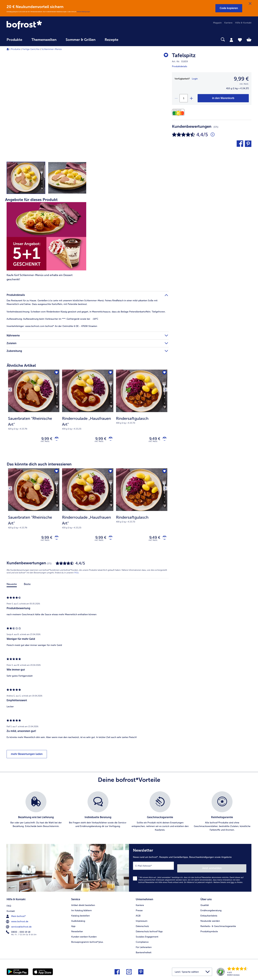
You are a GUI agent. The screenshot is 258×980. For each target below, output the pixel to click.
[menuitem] (14, 41)
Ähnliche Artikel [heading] (21, 365)
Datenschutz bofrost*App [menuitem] (149, 930)
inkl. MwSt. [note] (45, 443)
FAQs (76, 576)
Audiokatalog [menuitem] (78, 920)
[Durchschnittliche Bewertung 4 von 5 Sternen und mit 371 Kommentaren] (213, 135)
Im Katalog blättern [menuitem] (81, 909)
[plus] (191, 98)
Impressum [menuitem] (142, 920)
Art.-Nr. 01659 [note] (180, 61)
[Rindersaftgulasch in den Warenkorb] (163, 439)
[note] (34, 423)
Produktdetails (180, 66)
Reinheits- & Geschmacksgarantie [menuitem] (218, 925)
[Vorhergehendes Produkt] (11, 374)
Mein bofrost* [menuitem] (16, 915)
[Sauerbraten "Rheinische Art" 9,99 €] (34, 412)
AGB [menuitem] (138, 915)
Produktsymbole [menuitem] (209, 930)
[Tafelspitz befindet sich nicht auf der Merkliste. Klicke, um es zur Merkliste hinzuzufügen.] (165, 56)
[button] (229, 8)
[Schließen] (250, 4)
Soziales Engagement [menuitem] (147, 936)
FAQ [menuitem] (9, 904)
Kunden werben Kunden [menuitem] (84, 936)
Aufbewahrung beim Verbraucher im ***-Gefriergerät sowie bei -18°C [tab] (52, 319)
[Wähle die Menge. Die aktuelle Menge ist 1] (184, 98)
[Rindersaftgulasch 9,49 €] (142, 412)
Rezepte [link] (111, 40)
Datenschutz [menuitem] (142, 925)
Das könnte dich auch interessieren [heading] (39, 466)
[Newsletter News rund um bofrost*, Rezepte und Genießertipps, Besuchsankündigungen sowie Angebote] (190, 869)
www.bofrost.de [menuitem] (17, 920)
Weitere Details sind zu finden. (228, 883)
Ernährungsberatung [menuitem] (211, 909)
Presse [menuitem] (139, 909)
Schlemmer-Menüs (52, 49)
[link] (43, 25)
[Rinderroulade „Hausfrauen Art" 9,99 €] (88, 412)
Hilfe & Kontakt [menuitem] (243, 23)
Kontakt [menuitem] (11, 909)
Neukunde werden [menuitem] (210, 920)
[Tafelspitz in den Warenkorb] (223, 98)
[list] (129, 815)
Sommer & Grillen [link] (81, 40)
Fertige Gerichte (31, 49)
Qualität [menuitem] (205, 904)
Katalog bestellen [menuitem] (80, 915)
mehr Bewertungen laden (27, 757)
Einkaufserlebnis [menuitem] (209, 915)
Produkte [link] (14, 40)
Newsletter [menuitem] (77, 930)
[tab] (231, 40)
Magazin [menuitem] (217, 23)
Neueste (12, 587)
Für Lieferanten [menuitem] (144, 946)
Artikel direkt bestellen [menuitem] (83, 904)
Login (195, 79)
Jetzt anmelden (232, 868)
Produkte (16, 49)
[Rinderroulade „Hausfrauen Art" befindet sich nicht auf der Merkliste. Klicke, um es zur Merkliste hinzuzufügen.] (110, 373)
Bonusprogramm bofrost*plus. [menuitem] (87, 941)
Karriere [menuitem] (228, 23)
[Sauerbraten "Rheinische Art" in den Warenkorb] (55, 439)
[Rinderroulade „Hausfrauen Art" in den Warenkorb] (109, 439)
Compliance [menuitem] (142, 941)
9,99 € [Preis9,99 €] (241, 79)
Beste (27, 587)
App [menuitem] (73, 925)
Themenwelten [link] (44, 40)
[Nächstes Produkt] (164, 374)
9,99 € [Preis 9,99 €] (44, 439)
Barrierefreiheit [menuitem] (144, 952)
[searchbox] (130, 39)
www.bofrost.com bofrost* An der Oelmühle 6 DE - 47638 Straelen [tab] (52, 326)
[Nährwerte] (179, 112)
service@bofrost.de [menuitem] (19, 925)
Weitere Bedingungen (83, 12)
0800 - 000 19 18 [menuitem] (19, 930)
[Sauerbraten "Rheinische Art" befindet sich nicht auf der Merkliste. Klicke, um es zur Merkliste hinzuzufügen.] (56, 373)
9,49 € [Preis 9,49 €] (152, 439)
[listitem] (36, 815)
